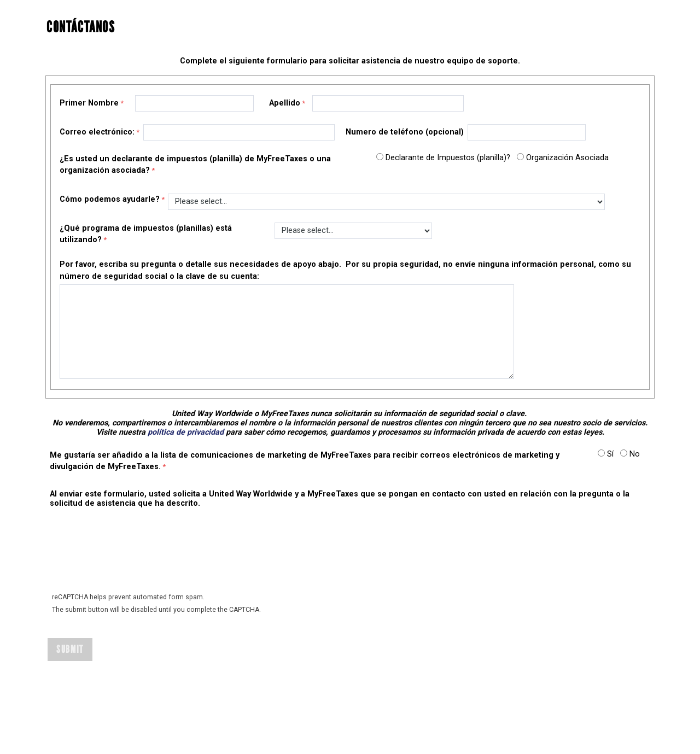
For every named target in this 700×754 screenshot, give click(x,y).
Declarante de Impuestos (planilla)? (448, 158)
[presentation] (132, 557)
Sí (610, 454)
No (635, 454)
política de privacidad (186, 432)
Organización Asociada (567, 158)
